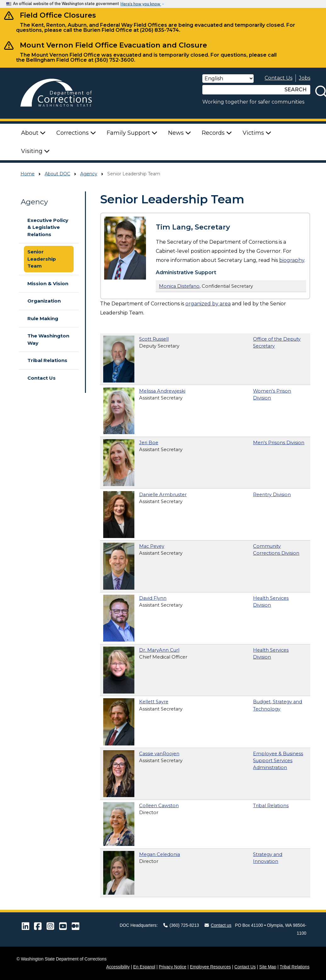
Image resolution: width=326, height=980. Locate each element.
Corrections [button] (76, 133)
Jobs (305, 78)
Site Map (268, 967)
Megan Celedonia (160, 854)
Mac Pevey (152, 546)
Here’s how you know (141, 4)
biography (292, 260)
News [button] (180, 133)
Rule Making (43, 318)
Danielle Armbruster (163, 495)
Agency (89, 174)
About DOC (57, 174)
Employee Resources (210, 967)
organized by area (208, 304)
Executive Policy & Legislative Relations (48, 227)
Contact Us (278, 78)
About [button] (33, 133)
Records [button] (217, 133)
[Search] (242, 90)
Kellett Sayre (154, 702)
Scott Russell (154, 339)
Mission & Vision (48, 283)
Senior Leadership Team (42, 259)
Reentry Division (272, 495)
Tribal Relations (47, 360)
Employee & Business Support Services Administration (278, 761)
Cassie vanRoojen (159, 754)
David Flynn (153, 598)
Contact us (218, 925)
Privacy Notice (173, 967)
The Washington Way (48, 339)
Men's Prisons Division (279, 443)
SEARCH (295, 90)
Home (28, 174)
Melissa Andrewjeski (162, 391)
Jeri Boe (149, 443)
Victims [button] (257, 133)
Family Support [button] (132, 133)
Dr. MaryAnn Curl (159, 650)
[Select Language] (228, 79)
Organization (44, 301)
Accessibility (118, 967)
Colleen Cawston (159, 806)
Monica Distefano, (180, 286)
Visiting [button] (35, 151)
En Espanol (144, 967)
